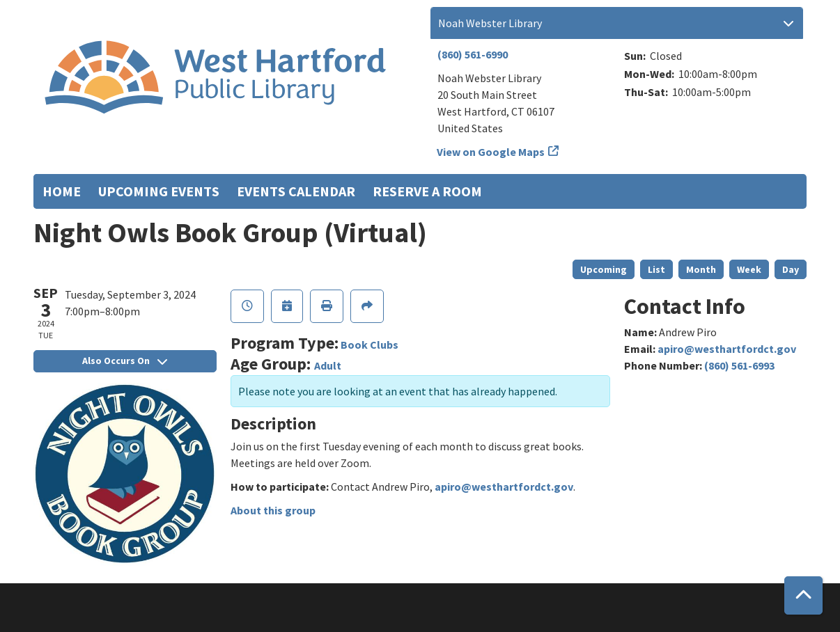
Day (791, 269)
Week (749, 269)
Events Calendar (296, 191)
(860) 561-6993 (739, 365)
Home (62, 191)
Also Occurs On (125, 361)
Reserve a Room (427, 191)
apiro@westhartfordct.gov (504, 487)
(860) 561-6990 (473, 54)
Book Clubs (370, 345)
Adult (328, 365)
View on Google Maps (491, 152)
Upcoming (604, 269)
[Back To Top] (803, 595)
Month (701, 269)
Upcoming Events (159, 191)
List (656, 269)
